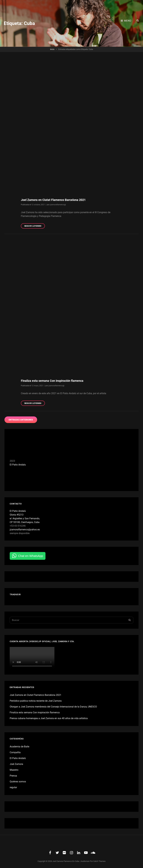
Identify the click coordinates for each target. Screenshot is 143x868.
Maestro (14, 770)
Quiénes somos (18, 782)
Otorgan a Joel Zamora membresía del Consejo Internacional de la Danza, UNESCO (53, 707)
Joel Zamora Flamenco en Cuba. (66, 861)
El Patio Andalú (18, 758)
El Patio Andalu (18, 465)
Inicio (52, 49)
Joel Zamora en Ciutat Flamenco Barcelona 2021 (53, 200)
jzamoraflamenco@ (58, 205)
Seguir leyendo (35, 226)
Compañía (15, 752)
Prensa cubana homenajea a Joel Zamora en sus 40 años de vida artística (49, 718)
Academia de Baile (19, 747)
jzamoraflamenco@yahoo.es (25, 530)
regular (13, 787)
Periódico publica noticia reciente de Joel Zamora (36, 701)
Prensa (13, 776)
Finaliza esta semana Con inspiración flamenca (52, 381)
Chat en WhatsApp (31, 556)
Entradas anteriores (21, 420)
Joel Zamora (16, 764)
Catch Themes (99, 861)
